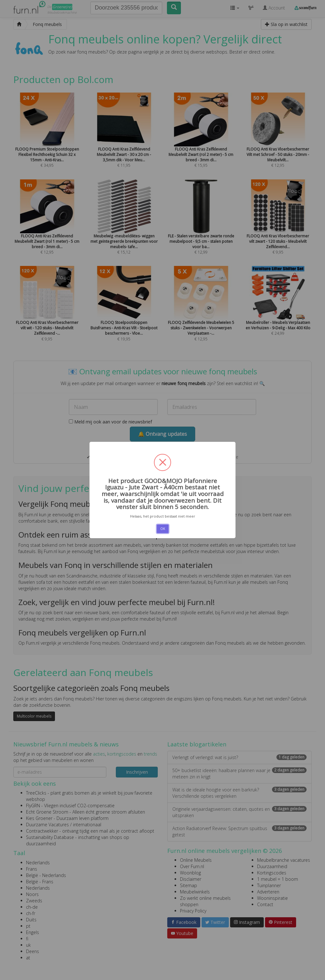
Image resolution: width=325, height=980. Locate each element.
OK (163, 529)
